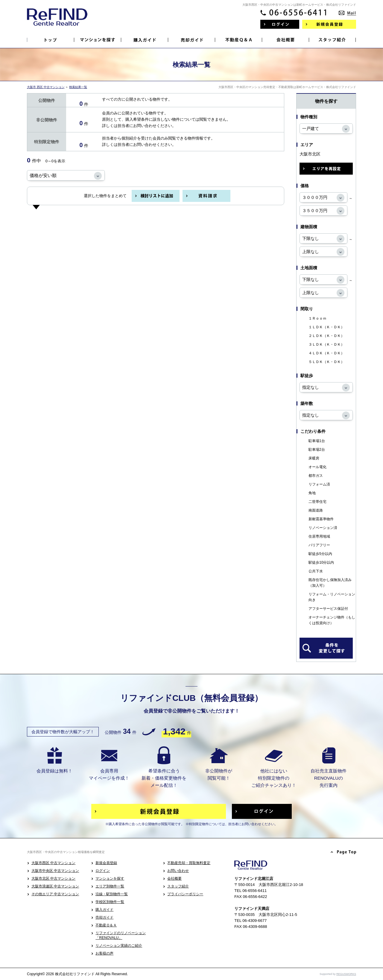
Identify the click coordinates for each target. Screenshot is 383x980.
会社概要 (174, 878)
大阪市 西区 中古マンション (46, 87)
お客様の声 (104, 953)
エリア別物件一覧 (110, 886)
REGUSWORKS (346, 974)
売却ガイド (104, 917)
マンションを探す (110, 878)
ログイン (103, 871)
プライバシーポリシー (185, 894)
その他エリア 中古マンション (55, 894)
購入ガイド (104, 910)
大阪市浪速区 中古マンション (55, 886)
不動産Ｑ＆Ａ (106, 925)
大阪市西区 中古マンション (53, 863)
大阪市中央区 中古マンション (55, 871)
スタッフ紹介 (178, 886)
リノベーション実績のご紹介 (119, 946)
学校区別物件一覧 (110, 902)
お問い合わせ (178, 871)
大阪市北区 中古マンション (53, 878)
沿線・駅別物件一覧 (112, 894)
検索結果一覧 (78, 87)
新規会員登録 (106, 863)
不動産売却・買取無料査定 (189, 863)
